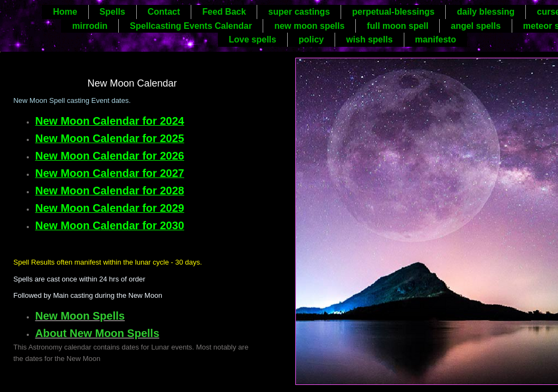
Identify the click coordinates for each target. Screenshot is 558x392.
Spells (113, 12)
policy (311, 39)
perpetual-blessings (393, 12)
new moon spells (309, 26)
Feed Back (224, 12)
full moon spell (398, 26)
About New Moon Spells (97, 333)
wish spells (369, 39)
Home (65, 12)
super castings (299, 12)
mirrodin (90, 26)
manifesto (436, 39)
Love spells (253, 39)
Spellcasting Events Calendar (191, 26)
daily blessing (486, 12)
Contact (164, 12)
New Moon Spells (80, 316)
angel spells (476, 26)
